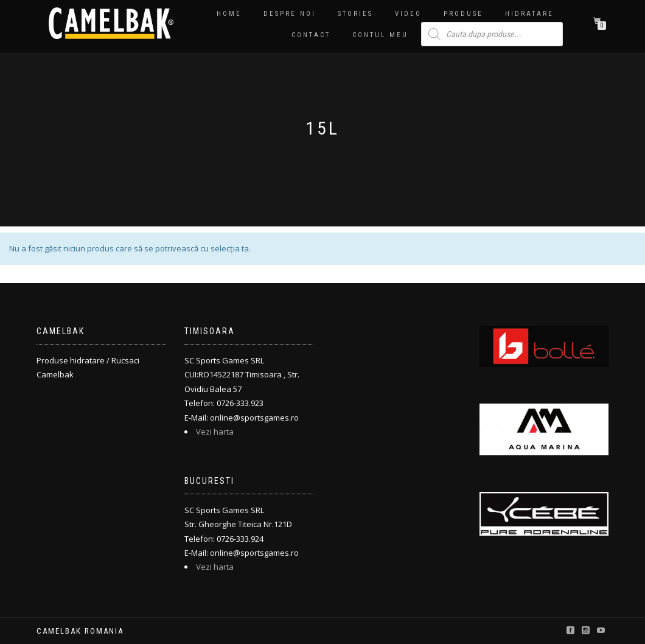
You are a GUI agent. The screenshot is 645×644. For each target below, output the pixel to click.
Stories (355, 14)
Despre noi (290, 14)
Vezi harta (215, 432)
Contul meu (380, 35)
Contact (311, 35)
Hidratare (529, 14)
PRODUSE (463, 14)
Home (229, 14)
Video (408, 14)
